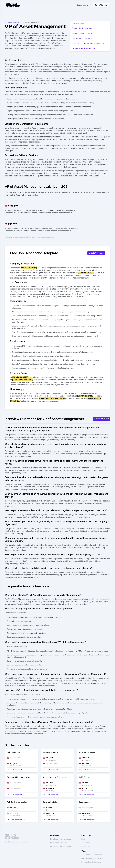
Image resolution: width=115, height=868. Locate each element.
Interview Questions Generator (93, 858)
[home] (13, 5)
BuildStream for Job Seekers (61, 846)
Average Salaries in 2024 (82, 33)
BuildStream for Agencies (60, 843)
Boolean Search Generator (91, 862)
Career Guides (87, 846)
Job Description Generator (92, 855)
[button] (82, 5)
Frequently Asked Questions (83, 48)
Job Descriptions (12, 22)
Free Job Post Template (82, 38)
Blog (83, 839)
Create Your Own (96, 253)
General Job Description (82, 28)
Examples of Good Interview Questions (88, 43)
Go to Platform (101, 5)
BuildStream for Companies (61, 839)
